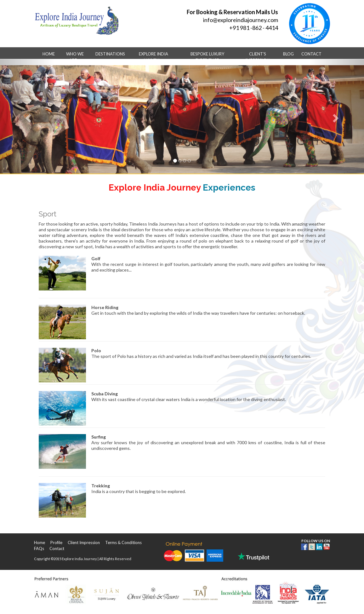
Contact (311, 54)
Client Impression (84, 542)
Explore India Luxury (154, 57)
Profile (56, 542)
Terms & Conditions (123, 542)
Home (49, 54)
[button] (27, 116)
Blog (288, 54)
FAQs (39, 548)
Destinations (110, 56)
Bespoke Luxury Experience (207, 57)
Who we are (75, 57)
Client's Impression (257, 57)
